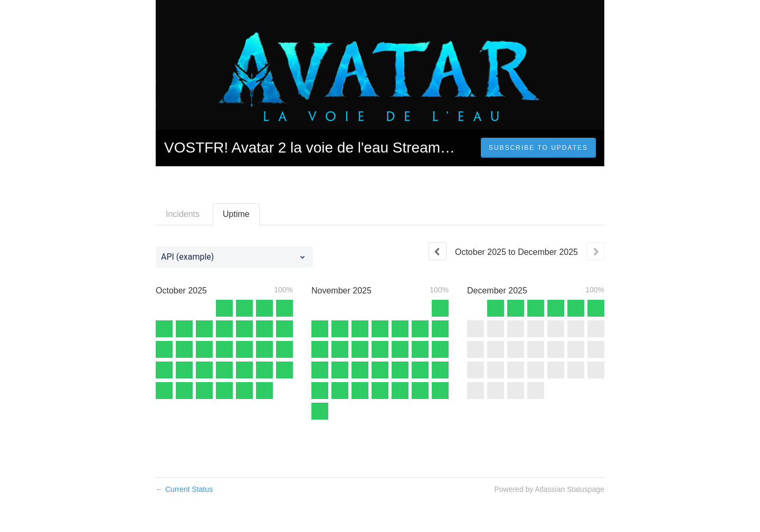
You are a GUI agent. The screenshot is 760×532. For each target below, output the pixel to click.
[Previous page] (438, 251)
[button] (538, 148)
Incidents (183, 214)
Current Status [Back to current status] (184, 489)
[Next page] (595, 251)
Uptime (236, 214)
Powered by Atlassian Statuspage (549, 489)
